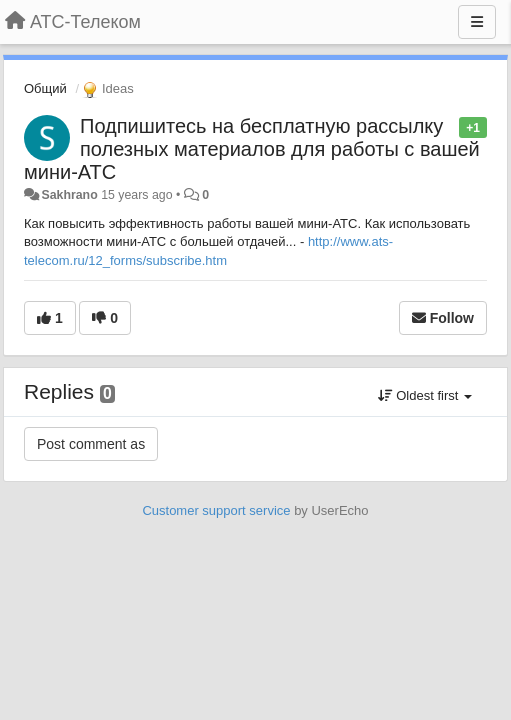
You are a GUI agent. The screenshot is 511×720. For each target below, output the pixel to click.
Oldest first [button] (425, 395)
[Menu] (477, 22)
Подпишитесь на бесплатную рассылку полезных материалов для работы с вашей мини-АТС (252, 149)
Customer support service (216, 510)
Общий (45, 88)
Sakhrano (69, 195)
